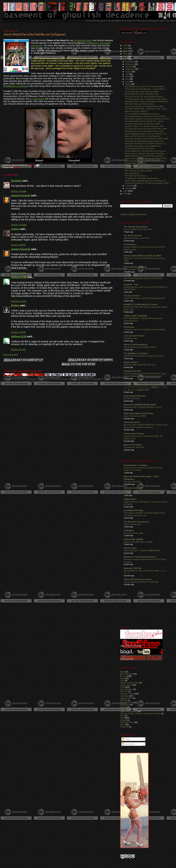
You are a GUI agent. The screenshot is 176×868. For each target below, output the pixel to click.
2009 (126, 191)
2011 (126, 56)
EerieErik (16, 181)
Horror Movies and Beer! (135, 267)
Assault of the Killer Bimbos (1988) (138, 542)
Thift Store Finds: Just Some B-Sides (139, 104)
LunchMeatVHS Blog (133, 510)
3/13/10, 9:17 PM (18, 273)
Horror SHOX (130, 382)
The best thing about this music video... (140, 148)
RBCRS (124, 700)
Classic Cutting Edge (129, 683)
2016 (126, 45)
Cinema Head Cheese (134, 433)
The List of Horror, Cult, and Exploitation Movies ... (145, 96)
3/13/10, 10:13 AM (19, 191)
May (127, 79)
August (129, 72)
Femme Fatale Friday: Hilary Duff (138, 229)
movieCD (124, 727)
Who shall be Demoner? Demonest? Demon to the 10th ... (148, 119)
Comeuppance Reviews (135, 396)
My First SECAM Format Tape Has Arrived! (142, 92)
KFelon (15, 305)
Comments (128, 744)
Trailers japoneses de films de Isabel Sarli (141, 582)
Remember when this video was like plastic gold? (144, 131)
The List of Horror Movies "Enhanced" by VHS (140, 713)
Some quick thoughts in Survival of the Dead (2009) (145, 116)
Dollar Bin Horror (132, 422)
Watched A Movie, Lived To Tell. (137, 238)
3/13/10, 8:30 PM (18, 245)
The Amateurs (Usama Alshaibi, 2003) (140, 347)
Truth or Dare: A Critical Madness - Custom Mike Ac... (146, 89)
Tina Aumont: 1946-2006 (134, 447)
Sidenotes (125, 705)
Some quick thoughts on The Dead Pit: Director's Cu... (146, 144)
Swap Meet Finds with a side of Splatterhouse (143, 146)
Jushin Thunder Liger (133, 524)
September (130, 69)
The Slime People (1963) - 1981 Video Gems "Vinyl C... (147, 109)
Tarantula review (131, 338)
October (129, 67)
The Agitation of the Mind (136, 353)
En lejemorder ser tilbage (136, 465)
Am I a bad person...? (133, 173)
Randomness (126, 702)
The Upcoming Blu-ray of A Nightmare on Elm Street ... (146, 99)
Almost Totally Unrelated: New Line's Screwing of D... (146, 181)
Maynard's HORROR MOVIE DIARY (140, 405)
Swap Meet (125, 709)
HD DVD (124, 691)
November (130, 64)
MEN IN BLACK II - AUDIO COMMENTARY (142, 551)
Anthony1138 (19, 277)
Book (122, 678)
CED (122, 680)
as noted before (37, 99)
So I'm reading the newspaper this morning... (142, 114)
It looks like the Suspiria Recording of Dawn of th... (145, 141)
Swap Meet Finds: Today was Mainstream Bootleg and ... (147, 101)
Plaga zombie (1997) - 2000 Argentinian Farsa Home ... (147, 158)
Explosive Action (132, 488)
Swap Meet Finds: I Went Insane (138, 166)
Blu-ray (17, 167)
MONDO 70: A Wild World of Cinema (141, 304)
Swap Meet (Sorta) (128, 711)
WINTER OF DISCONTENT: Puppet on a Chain (144, 356)
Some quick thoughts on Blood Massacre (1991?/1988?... (147, 139)
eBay (122, 724)
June (128, 76)
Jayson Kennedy (21, 195)
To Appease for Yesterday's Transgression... (142, 178)
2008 (126, 194)
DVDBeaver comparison (16, 86)
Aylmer (15, 229)
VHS (122, 718)
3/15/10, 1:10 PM (18, 332)
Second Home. (130, 269)
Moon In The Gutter (133, 445)
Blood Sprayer (126, 674)
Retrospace (129, 327)
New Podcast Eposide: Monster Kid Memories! (143, 278)
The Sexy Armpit (131, 296)
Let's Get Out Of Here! (134, 336)
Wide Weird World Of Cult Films (139, 413)
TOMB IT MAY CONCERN (135, 316)
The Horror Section (133, 235)
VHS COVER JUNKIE (133, 539)
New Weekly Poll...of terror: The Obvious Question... (145, 86)
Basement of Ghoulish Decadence (140, 557)
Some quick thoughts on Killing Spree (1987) (142, 124)
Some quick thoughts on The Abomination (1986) (144, 106)
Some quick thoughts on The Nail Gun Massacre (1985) (147, 183)
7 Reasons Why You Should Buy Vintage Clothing (144, 329)
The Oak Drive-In (132, 276)
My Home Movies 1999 (133, 533)
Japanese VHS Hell (133, 568)
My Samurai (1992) (132, 398)
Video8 (123, 720)
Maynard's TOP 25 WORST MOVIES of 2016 (143, 407)
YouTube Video (127, 722)
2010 (126, 59)
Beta (122, 672)
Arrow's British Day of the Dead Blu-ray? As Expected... (35, 34)
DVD (122, 687)
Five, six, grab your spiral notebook (139, 171)
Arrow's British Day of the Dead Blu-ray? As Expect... (146, 151)
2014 (126, 48)
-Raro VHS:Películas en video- (138, 579)
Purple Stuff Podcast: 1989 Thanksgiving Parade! (144, 298)
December (130, 62)
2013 (126, 51)
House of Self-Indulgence (136, 344)
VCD (122, 716)
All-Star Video (130, 548)
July (127, 74)
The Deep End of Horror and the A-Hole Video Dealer (146, 129)
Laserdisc (124, 696)
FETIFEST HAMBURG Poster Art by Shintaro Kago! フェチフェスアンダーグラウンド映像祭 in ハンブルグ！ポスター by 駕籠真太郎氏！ (145, 387)
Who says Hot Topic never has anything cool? (143, 136)
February (129, 186)
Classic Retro (126, 685)
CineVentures (130, 244)
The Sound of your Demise (136, 522)
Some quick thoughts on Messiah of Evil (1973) (143, 168)
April (128, 82)
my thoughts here (83, 40)
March (128, 84)
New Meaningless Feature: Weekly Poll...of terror (144, 121)
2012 (126, 54)
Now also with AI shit (132, 482)
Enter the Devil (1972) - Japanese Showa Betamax (145, 161)
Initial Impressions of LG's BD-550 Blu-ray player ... (145, 156)
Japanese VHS (127, 694)
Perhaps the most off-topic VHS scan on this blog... (145, 153)
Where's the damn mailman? (136, 111)
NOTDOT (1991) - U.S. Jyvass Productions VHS (144, 126)
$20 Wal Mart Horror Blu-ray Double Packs (142, 94)
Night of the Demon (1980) (135, 416)
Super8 (123, 707)
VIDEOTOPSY (130, 499)
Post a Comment (11, 355)
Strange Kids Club (132, 371)
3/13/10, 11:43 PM (19, 301)
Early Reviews (126, 689)
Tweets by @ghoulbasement (133, 214)
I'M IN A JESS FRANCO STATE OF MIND (142, 256)
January (129, 188)
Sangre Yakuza (131, 362)
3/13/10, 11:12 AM (19, 225)
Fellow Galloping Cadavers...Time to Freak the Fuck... (146, 134)
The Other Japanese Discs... (136, 176)
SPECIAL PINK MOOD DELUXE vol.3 (140, 365)
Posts (126, 739)
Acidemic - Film (131, 284)
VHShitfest (129, 530)
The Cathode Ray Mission (136, 227)
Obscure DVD (126, 698)
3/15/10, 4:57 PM (18, 349)
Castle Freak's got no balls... (136, 163)
